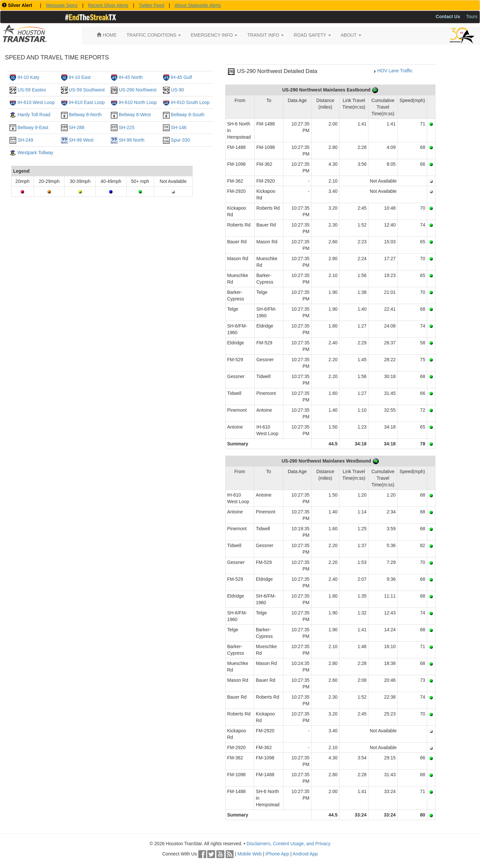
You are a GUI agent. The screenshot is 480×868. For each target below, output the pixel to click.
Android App (305, 854)
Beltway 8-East (33, 127)
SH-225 (127, 127)
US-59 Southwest (87, 90)
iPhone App (277, 854)
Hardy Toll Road (34, 115)
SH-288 (76, 127)
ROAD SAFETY (312, 35)
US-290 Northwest (138, 90)
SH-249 (25, 140)
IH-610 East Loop (87, 102)
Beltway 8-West (135, 115)
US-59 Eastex (32, 90)
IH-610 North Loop (138, 102)
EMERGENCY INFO (214, 35)
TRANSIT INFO (265, 35)
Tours (472, 17)
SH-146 (179, 127)
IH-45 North (131, 77)
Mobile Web (250, 854)
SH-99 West (81, 140)
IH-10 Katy (28, 77)
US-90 (177, 90)
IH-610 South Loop (190, 102)
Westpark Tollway (35, 153)
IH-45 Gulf (181, 77)
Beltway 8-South (188, 115)
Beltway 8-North (85, 115)
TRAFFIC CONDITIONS (154, 35)
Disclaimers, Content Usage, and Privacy (288, 844)
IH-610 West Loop (36, 102)
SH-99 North (132, 140)
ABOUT (351, 35)
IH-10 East (80, 77)
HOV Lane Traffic (395, 71)
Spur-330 (180, 140)
